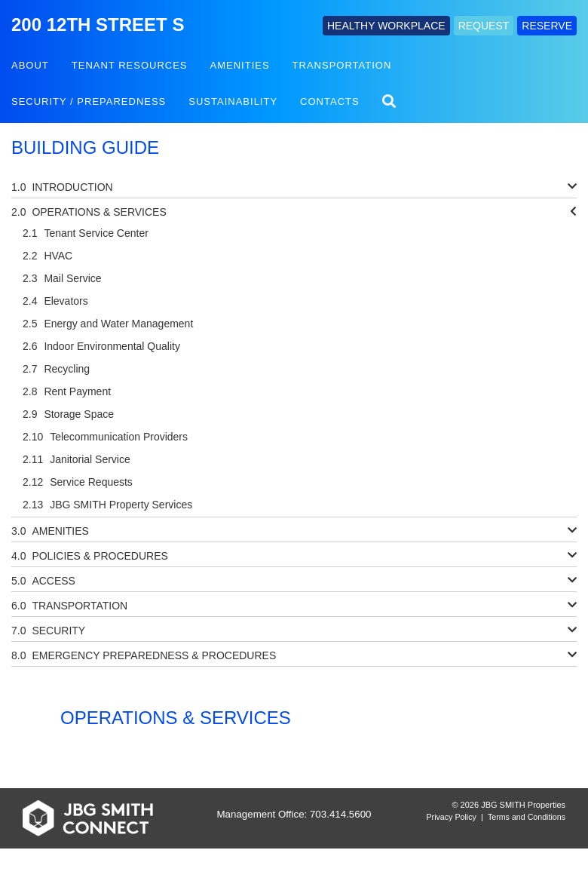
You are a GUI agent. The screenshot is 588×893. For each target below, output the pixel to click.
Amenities (240, 65)
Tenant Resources (130, 65)
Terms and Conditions (527, 817)
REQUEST (484, 26)
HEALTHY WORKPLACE (386, 26)
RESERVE (547, 26)
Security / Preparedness (89, 101)
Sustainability (233, 101)
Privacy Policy (452, 817)
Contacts (330, 101)
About (30, 65)
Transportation (342, 65)
